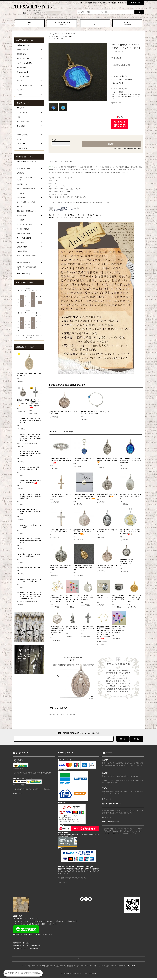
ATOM (133, 966)
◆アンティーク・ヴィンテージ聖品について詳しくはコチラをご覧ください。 (75, 215)
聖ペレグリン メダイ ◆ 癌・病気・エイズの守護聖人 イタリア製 (30, 468)
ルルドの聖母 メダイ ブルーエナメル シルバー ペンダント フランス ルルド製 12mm (130, 460)
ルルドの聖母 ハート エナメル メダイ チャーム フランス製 (84, 459)
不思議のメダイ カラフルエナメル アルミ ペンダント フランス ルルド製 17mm (119, 630)
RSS (128, 966)
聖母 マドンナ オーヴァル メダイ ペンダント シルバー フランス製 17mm (130, 496)
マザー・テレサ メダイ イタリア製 (30, 568)
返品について (118, 149)
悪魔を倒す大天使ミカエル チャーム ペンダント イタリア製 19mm (31, 580)
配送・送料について (49, 966)
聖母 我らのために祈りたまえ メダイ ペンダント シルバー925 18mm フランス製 (84, 532)
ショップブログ (120, 966)
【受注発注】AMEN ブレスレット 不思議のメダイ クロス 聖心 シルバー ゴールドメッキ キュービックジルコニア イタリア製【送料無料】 (103, 633)
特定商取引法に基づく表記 (132, 149)
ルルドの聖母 (68, 36)
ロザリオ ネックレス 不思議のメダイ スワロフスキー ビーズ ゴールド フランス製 (57, 598)
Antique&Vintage (56, 34)
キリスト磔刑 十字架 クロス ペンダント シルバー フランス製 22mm (61, 531)
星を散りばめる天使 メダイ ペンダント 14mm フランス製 (107, 495)
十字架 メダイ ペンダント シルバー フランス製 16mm (87, 597)
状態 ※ (51, 197)
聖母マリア (59, 36)
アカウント (103, 3)
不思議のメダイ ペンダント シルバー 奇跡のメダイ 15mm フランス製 (107, 460)
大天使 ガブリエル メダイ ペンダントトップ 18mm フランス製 (64, 413)
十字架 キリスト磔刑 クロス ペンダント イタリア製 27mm (30, 482)
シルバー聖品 (59, 39)
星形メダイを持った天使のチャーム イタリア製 (31, 526)
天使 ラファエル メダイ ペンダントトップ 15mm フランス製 (107, 567)
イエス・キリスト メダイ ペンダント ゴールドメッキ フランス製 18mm (134, 598)
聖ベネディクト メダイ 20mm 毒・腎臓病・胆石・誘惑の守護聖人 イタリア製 (61, 568)
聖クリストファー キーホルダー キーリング (103, 597)
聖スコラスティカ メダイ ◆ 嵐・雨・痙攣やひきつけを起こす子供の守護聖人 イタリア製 (31, 454)
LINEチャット (116, 833)
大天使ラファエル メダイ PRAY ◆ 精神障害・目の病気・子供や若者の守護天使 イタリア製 (31, 496)
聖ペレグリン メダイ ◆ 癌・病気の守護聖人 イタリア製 (29, 374)
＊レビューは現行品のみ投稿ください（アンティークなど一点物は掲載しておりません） (126, 95)
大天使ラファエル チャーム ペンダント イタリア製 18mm (30, 555)
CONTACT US (127, 23)
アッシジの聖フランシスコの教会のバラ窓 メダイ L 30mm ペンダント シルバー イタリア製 (57, 631)
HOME (30, 23)
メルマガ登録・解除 (90, 3)
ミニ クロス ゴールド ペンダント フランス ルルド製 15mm (61, 495)
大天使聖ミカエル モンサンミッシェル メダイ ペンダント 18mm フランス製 (31, 512)
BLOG (95, 23)
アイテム (135, 3)
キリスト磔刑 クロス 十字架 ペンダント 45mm (88, 629)
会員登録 (113, 3)
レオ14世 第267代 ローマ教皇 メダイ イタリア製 (107, 531)
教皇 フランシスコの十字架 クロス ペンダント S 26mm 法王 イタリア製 (35, 404)
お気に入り (117, 103)
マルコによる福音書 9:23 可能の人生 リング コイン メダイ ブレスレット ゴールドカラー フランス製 (84, 496)
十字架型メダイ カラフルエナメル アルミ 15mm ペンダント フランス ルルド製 (72, 598)
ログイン (123, 3)
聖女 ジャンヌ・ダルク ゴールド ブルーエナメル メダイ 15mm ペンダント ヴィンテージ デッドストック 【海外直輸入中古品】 (30, 596)
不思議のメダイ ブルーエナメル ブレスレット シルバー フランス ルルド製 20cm (95, 413)
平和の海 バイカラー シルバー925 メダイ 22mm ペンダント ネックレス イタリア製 (130, 532)
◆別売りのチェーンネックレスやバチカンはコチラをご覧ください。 (72, 218)
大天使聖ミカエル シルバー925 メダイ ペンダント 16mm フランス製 (126, 562)
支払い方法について (34, 966)
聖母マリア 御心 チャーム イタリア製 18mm (72, 629)
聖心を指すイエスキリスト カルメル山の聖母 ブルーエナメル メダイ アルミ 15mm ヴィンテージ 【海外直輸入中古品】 (31, 437)
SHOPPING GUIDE (62, 23)
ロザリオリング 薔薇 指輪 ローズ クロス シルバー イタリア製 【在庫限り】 (61, 460)
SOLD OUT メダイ (69, 34)
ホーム (51, 36)
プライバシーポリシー (92, 966)
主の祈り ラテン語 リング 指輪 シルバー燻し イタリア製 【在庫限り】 (118, 598)
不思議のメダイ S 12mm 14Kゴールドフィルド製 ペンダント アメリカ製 (84, 568)
